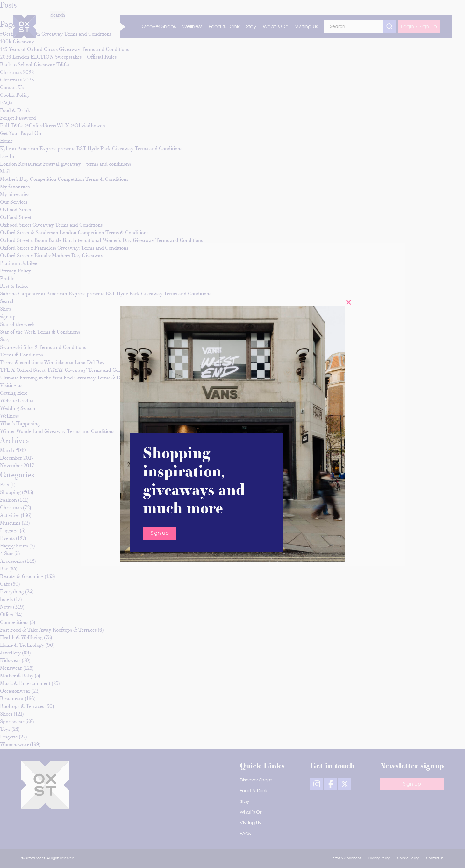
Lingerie (9, 737)
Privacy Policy (379, 858)
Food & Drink (254, 791)
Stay (245, 802)
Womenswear (14, 745)
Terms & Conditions (346, 858)
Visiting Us (250, 823)
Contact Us (435, 858)
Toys (5, 730)
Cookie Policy (408, 858)
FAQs (245, 834)
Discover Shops (256, 780)
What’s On (251, 812)
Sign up (160, 385)
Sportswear (12, 722)
